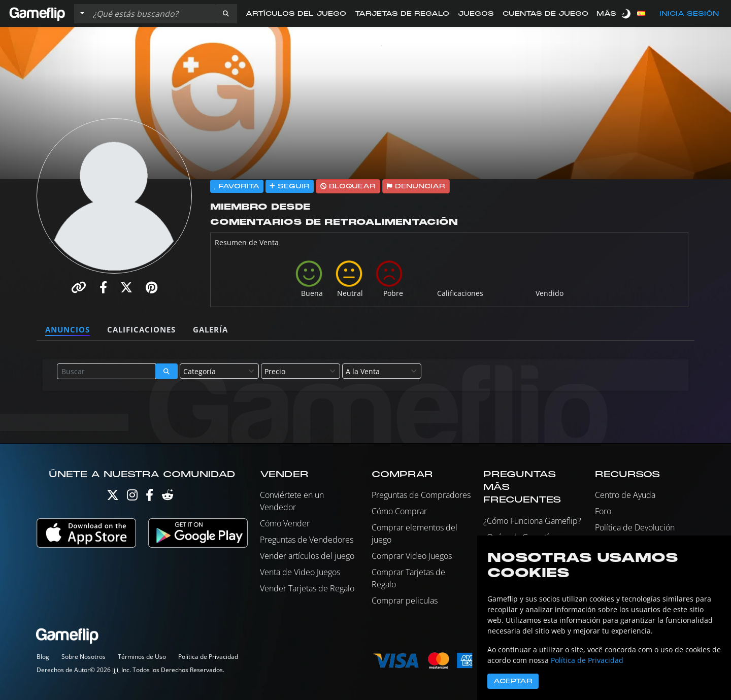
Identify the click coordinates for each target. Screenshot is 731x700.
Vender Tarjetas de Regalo (307, 588)
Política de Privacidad (208, 657)
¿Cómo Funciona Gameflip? (532, 521)
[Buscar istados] (152, 14)
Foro (603, 511)
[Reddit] (168, 497)
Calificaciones (141, 329)
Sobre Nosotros (84, 657)
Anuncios (68, 329)
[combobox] (219, 371)
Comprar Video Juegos (412, 556)
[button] (226, 14)
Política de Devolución (635, 527)
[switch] (627, 13)
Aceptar (513, 681)
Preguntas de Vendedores (307, 540)
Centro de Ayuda (625, 495)
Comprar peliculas (405, 601)
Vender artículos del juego (307, 556)
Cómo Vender (285, 523)
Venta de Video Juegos (300, 572)
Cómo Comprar (399, 511)
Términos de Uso (142, 657)
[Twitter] (113, 497)
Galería (210, 329)
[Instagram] (132, 497)
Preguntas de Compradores (421, 495)
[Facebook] (149, 497)
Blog (43, 657)
